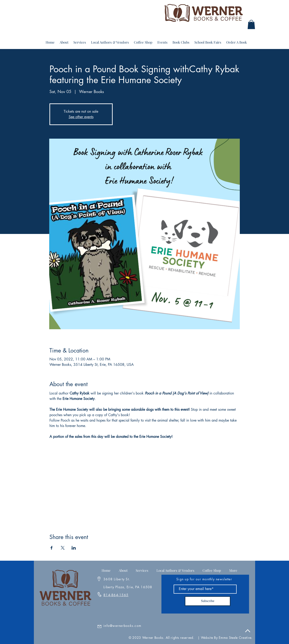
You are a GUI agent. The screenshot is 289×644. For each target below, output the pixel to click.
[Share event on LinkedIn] (74, 548)
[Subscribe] (208, 601)
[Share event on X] (63, 548)
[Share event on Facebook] (52, 548)
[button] (251, 24)
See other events (81, 117)
